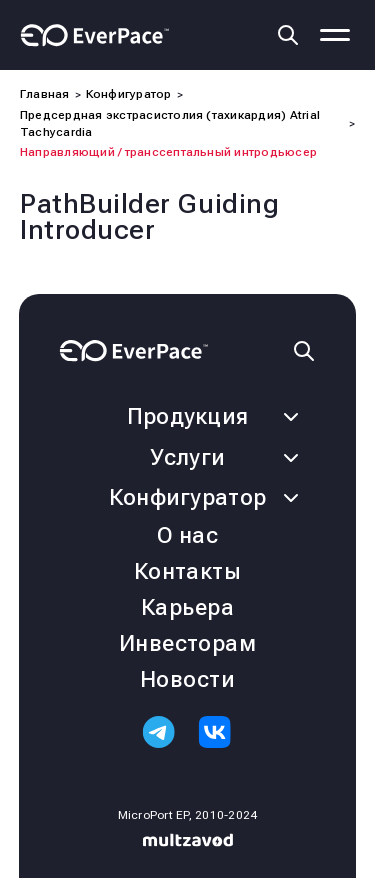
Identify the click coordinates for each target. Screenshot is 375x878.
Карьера (187, 607)
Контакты (188, 571)
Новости (187, 679)
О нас (187, 535)
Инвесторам (187, 643)
